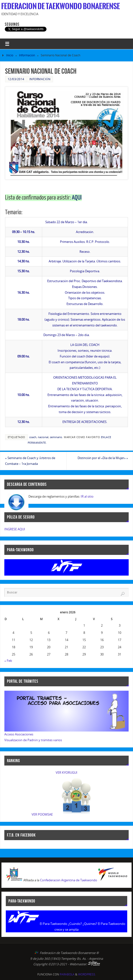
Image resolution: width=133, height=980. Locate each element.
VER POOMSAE (42, 814)
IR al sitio (87, 496)
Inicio (10, 55)
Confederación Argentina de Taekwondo (69, 880)
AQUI (77, 198)
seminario (56, 437)
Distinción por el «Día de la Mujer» (103, 458)
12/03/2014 (16, 79)
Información (27, 55)
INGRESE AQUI (15, 529)
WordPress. (87, 974)
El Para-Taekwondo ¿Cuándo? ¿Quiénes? (68, 924)
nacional (43, 437)
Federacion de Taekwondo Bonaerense (61, 6)
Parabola (67, 974)
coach (33, 437)
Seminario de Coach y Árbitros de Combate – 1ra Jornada (30, 461)
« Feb (8, 661)
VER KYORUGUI (66, 772)
